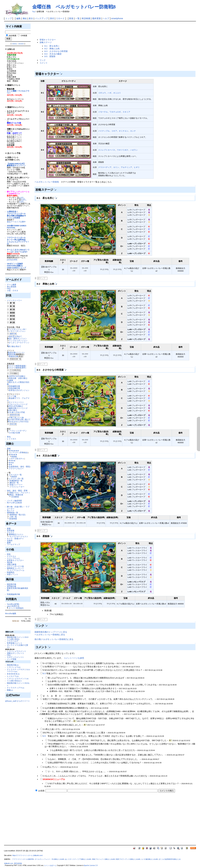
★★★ (11, 463)
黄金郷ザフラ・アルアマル (18, 399)
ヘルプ (106, 18)
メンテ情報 (12, 659)
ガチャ (13, 459)
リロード (60, 18)
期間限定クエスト (16, 534)
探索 (9, 528)
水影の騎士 (13, 410)
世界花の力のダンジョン (19, 390)
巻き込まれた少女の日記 (18, 421)
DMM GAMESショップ (16, 268)
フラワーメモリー (16, 469)
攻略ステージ (46, 42)
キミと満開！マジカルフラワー (18, 92)
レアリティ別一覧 (16, 479)
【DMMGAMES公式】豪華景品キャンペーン (16, 165)
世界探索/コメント (15, 643)
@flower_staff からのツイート (17, 701)
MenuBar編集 (11, 613)
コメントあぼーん (50, 865)
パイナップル (104, 131)
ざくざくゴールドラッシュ (18, 343)
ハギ (110, 93)
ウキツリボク (123, 150)
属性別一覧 (14, 483)
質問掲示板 (12, 586)
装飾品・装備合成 (15, 495)
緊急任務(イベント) (16, 352)
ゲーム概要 (12, 285)
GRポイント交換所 (15, 264)
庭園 (9, 543)
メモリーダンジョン (17, 331)
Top (34, 12)
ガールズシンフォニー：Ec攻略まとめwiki (49, 859)
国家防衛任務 (15, 415)
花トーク (11, 511)
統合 (26, 452)
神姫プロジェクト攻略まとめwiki (104, 859)
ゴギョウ (102, 93)
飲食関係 (13, 519)
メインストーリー (14, 300)
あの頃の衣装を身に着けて (19, 419)
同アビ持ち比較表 (14, 503)
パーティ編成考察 (14, 501)
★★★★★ (13, 455)
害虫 (9, 437)
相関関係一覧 (12, 513)
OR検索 (24, 36)
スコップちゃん (13, 558)
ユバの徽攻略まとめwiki (149, 859)
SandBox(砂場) (13, 604)
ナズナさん (12, 556)
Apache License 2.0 (91, 865)
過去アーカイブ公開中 (16, 222)
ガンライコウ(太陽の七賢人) (17, 646)
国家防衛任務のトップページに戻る (51, 632)
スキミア (126, 112)
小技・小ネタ (12, 291)
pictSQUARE (12, 260)
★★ (10, 465)
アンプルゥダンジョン (18, 340)
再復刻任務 (13, 356)
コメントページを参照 (74, 658)
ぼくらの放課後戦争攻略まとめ (170, 859)
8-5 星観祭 (50, 56)
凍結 (25, 18)
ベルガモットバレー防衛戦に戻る (50, 635)
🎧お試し (21, 198)
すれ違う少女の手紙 (16, 412)
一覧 (77, 18)
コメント (44, 63)
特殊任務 (13, 424)
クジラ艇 (12, 396)
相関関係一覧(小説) (17, 515)
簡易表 (14, 477)
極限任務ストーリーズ (18, 408)
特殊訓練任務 (14, 388)
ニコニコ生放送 (13, 218)
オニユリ (117, 93)
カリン (116, 167)
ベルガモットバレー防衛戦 (47, 182)
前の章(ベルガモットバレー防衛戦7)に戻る (54, 639)
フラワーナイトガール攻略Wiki (23, 859)
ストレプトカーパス (107, 150)
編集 (18, 18)
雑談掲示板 (12, 584)
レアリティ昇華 (17, 452)
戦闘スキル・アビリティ (20, 493)
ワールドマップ (13, 544)
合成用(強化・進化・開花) (20, 467)
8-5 (44, 736)
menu (14, 44)
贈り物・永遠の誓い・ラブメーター (18, 508)
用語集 (10, 562)
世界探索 (11, 531)
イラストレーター (17, 487)
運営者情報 (18, 863)
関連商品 (11, 572)
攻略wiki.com (9, 863)
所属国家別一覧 (16, 481)
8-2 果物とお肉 (52, 49)
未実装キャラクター (15, 560)
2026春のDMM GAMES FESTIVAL (17, 227)
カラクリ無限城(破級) (17, 366)
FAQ (9, 288)
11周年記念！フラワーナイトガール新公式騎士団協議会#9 (16, 214)
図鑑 (9, 449)
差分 (31, 18)
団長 (9, 554)
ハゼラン (134, 150)
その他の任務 (14, 433)
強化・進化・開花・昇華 (17, 491)
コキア (114, 131)
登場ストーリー (16, 485)
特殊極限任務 (14, 386)
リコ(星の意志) (13, 639)
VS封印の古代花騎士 (17, 376)
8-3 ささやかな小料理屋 (56, 51)
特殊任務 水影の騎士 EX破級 (18, 379)
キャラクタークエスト (19, 536)
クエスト (11, 532)
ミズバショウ (14, 667)
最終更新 (97, 18)
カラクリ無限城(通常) (17, 368)
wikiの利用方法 (13, 606)
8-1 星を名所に (52, 46)
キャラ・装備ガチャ (15, 538)
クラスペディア (105, 167)
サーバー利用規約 (16, 608)
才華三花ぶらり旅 (16, 418)
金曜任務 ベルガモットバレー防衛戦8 (74, 7)
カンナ (133, 131)
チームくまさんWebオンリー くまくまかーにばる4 (18, 251)
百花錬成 (15, 497)
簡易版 (14, 457)
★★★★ (12, 461)
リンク (43, 60)
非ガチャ (20, 459)
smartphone (117, 18)
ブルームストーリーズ (18, 404)
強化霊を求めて (15, 336)
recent (21, 44)
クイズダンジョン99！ (17, 329)
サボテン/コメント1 (15, 657)
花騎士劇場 (12, 564)
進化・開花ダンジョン (17, 338)
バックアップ (41, 18)
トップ (9, 18)
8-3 (44, 673)
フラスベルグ (12, 641)
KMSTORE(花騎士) (15, 266)
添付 (52, 18)
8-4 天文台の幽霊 (53, 54)
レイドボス (12, 439)
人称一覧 (13, 517)
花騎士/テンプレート (16, 653)
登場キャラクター (48, 40)
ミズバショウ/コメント (16, 651)
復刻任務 (12, 354)
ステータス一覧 (15, 475)
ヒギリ (137, 167)
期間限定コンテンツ (15, 568)
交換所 (10, 541)
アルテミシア (126, 167)
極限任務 (13, 334)
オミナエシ (124, 131)
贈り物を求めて (15, 346)
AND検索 (13, 36)
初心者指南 (12, 287)
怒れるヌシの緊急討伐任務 (18, 383)
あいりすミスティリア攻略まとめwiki (78, 859)
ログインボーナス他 (15, 566)
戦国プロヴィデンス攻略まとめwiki (128, 859)
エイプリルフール (17, 570)
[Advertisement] (91, 30)
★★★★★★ (14, 451)
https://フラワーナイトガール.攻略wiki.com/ (27, 855)
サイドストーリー (16, 402)
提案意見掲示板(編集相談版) (17, 589)
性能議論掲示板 (13, 594)
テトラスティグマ (16, 688)
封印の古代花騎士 (15, 406)
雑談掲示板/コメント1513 (18, 637)
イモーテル (103, 112)
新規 (71, 18)
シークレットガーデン (17, 431)
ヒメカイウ (13, 676)
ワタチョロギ (115, 112)
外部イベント (12, 574)
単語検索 (86, 18)
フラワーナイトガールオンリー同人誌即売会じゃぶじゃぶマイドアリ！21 (18, 241)
